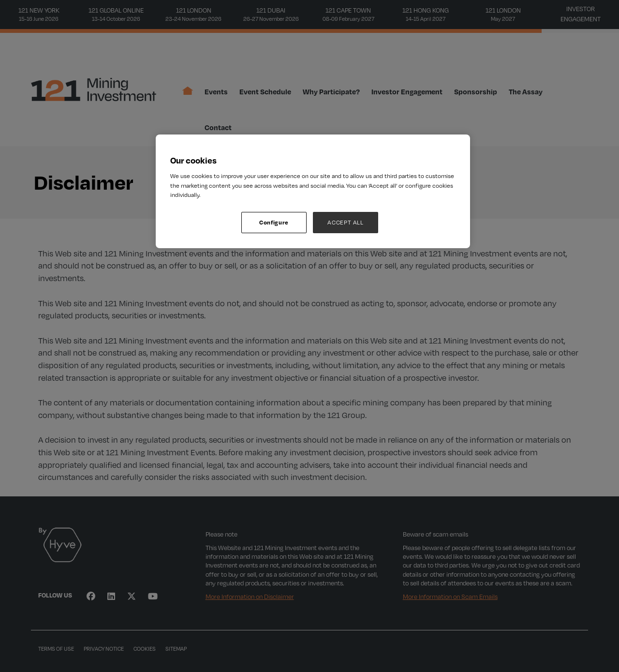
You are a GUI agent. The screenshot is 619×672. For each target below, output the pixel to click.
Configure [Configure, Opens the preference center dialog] (274, 222)
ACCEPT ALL (346, 222)
